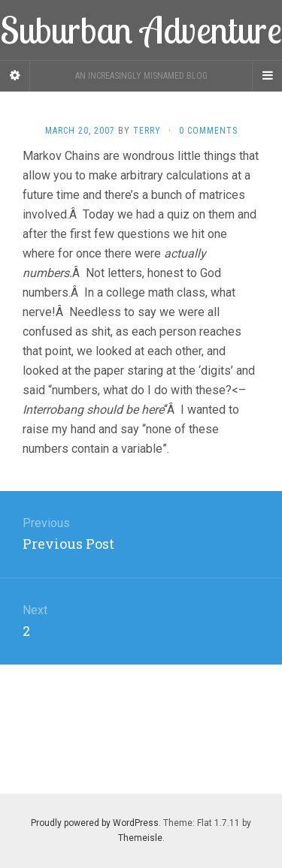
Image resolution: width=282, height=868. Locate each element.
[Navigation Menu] (267, 76)
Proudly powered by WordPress (95, 823)
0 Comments (208, 131)
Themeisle (140, 838)
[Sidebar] (15, 76)
